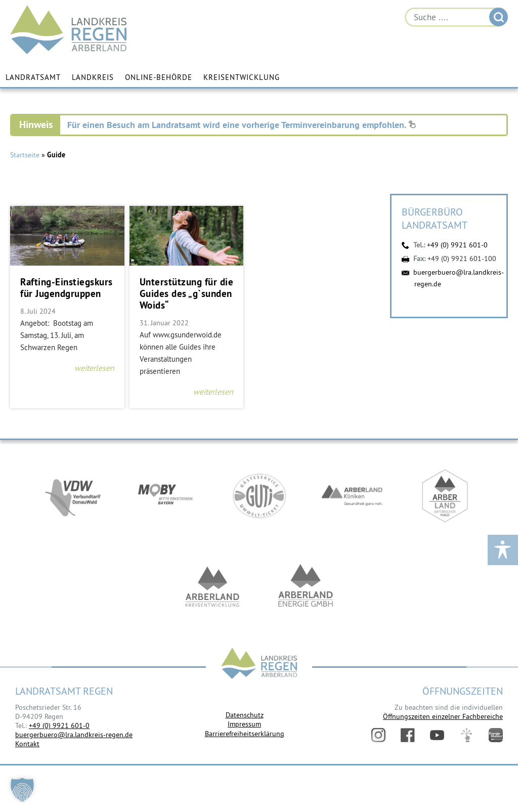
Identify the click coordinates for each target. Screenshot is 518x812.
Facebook (408, 735)
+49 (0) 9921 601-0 (457, 245)
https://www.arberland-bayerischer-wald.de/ (445, 496)
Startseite (25, 155)
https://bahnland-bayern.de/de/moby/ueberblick (166, 496)
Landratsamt (33, 77)
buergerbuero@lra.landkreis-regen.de (74, 735)
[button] (22, 790)
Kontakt (27, 744)
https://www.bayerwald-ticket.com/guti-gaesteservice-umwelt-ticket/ (259, 496)
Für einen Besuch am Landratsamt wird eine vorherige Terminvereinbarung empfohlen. (242, 125)
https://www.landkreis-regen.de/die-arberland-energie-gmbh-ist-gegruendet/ (306, 587)
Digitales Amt (466, 735)
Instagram (378, 735)
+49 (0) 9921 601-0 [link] (59, 725)
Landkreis (93, 77)
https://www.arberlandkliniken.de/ (352, 496)
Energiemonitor (496, 735)
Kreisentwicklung (242, 77)
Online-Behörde (159, 77)
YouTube (437, 735)
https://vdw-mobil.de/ (73, 496)
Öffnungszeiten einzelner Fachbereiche (443, 716)
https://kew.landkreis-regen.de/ (212, 587)
